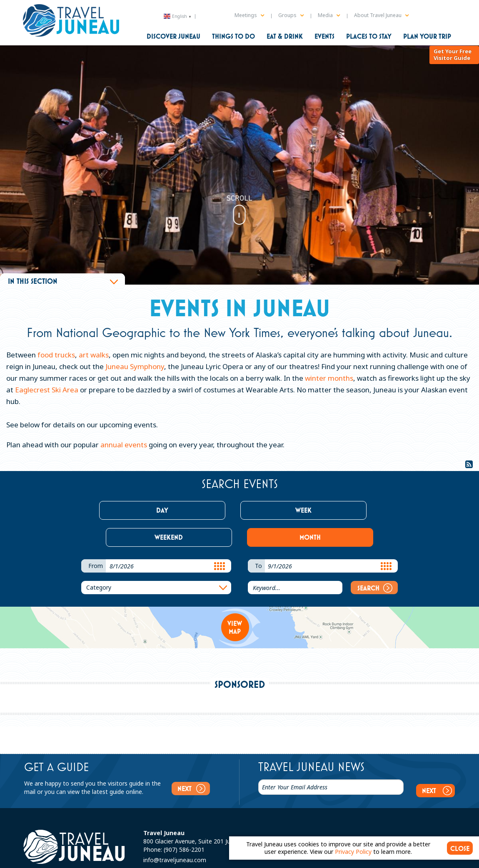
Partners (176, 859)
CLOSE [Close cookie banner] (460, 848)
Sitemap (113, 859)
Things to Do (233, 36)
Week (203, 510)
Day (131, 510)
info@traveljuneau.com (175, 826)
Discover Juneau (173, 36)
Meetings (249, 15)
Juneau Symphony (135, 366)
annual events (124, 445)
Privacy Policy (145, 859)
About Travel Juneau (381, 15)
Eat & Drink (285, 36)
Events (324, 36)
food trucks (55, 355)
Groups (291, 15)
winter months (329, 378)
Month (348, 510)
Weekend (276, 510)
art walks (94, 355)
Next (190, 761)
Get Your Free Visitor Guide (452, 70)
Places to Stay (369, 36)
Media (329, 15)
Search (375, 561)
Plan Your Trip (427, 36)
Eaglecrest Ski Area (47, 390)
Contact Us (84, 859)
